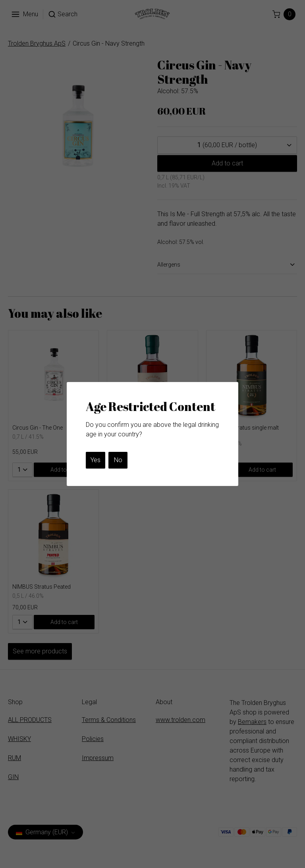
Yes (96, 460)
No (118, 460)
